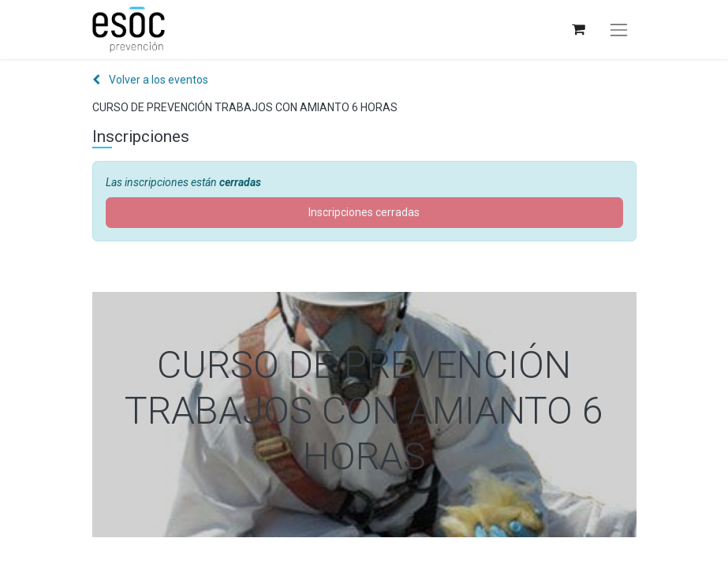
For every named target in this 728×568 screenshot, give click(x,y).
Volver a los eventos (150, 80)
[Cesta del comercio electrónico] (578, 30)
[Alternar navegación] (618, 30)
